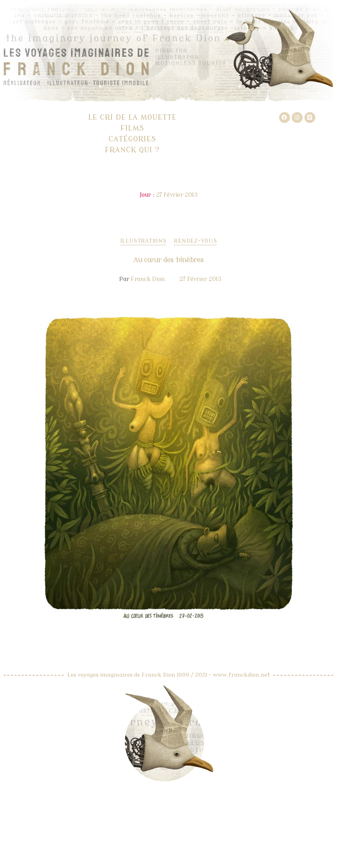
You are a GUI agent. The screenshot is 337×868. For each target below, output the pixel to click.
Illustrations (143, 241)
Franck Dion (148, 279)
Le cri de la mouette (132, 117)
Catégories (132, 139)
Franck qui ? (132, 150)
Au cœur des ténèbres (168, 260)
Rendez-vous (195, 241)
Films (132, 128)
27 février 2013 (200, 279)
